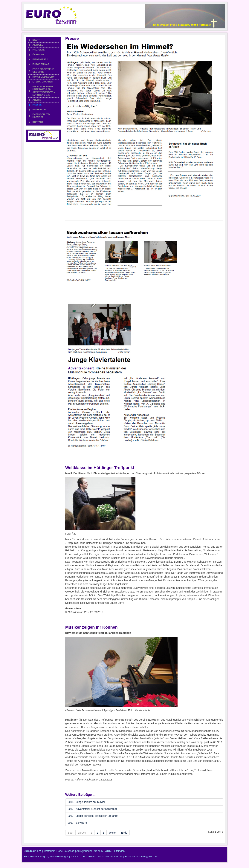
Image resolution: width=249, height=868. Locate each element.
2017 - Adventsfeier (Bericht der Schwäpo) (92, 809)
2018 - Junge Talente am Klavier (87, 802)
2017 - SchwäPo (77, 823)
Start (71, 833)
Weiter (113, 833)
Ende (124, 833)
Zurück (82, 833)
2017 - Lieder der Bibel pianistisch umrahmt (93, 816)
